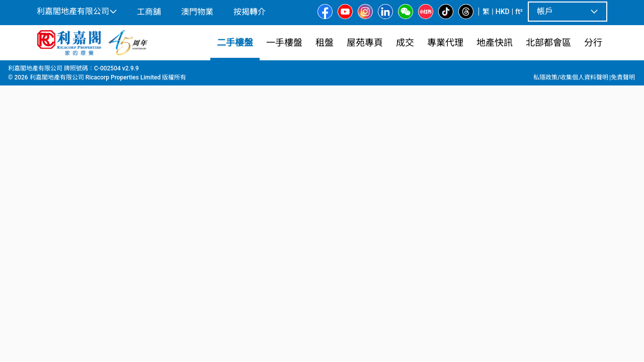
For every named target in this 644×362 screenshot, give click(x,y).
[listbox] (310, 211)
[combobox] (249, 83)
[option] (58, 210)
